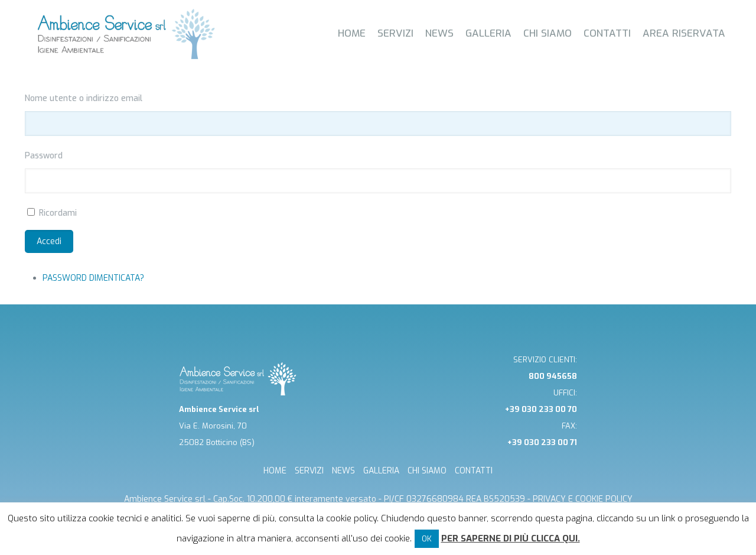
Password (44, 156)
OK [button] (427, 539)
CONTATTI (474, 471)
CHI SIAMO (427, 471)
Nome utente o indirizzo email (84, 98)
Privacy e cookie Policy (583, 499)
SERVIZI (309, 471)
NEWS (343, 471)
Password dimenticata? (93, 278)
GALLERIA (381, 471)
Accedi (49, 241)
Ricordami (58, 213)
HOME (275, 471)
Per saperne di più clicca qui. (511, 538)
